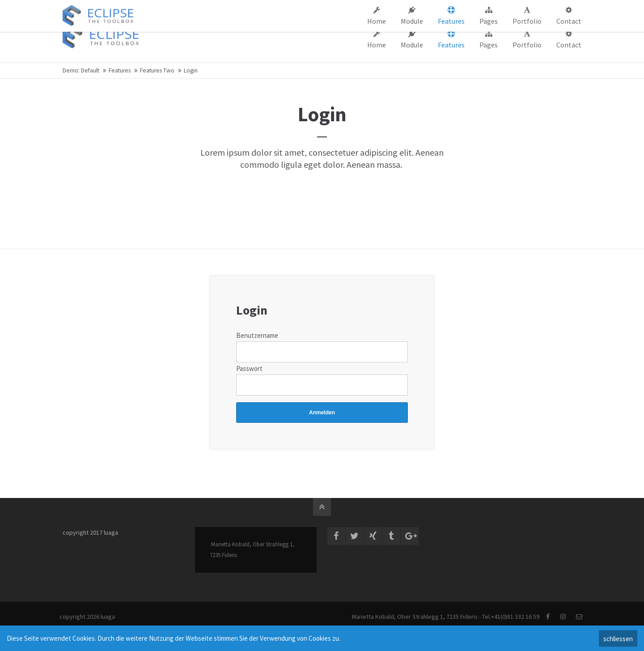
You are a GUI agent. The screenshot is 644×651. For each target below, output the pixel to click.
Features (120, 70)
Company (397, 8)
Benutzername (257, 335)
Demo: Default (81, 70)
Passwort (249, 368)
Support (431, 8)
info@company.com (217, 8)
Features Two (157, 70)
